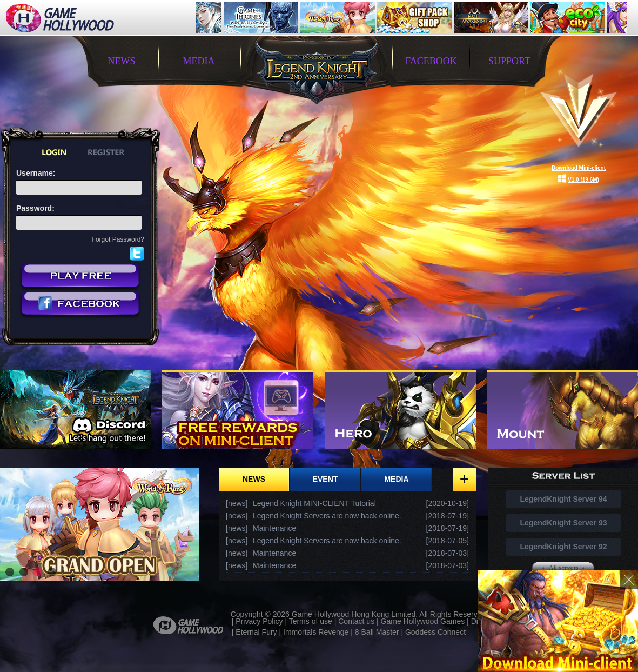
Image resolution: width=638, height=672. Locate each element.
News (254, 479)
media (199, 61)
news (122, 61)
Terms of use (311, 621)
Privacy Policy (259, 621)
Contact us (356, 621)
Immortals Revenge (316, 632)
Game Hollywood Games (423, 621)
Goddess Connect (435, 632)
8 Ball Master (377, 632)
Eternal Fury (256, 632)
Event (325, 479)
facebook (431, 61)
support (509, 61)
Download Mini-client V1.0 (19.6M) (579, 174)
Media (396, 479)
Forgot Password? (118, 239)
